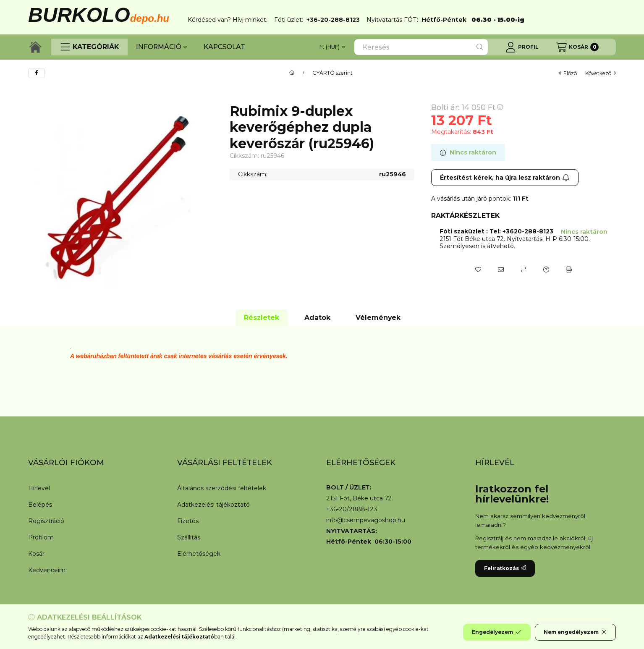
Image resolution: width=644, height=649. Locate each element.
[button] (89, 47)
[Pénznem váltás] (332, 47)
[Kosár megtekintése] (577, 47)
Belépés (40, 505)
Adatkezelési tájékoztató (213, 505)
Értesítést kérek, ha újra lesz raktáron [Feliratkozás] (505, 178)
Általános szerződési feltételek (222, 488)
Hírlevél (39, 488)
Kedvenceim (47, 570)
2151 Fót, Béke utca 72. (360, 499)
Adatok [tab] (317, 318)
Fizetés (188, 521)
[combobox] (421, 47)
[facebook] (37, 73)
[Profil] (522, 47)
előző (568, 73)
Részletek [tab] (262, 318)
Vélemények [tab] (378, 318)
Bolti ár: (467, 107)
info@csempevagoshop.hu (366, 520)
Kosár (36, 554)
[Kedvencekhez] (478, 270)
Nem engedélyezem (575, 632)
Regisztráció (46, 521)
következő (601, 73)
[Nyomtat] (569, 270)
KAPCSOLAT (224, 47)
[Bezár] (612, 15)
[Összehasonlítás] (524, 270)
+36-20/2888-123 (352, 509)
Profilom (41, 537)
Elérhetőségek (199, 554)
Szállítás (189, 537)
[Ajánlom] (501, 270)
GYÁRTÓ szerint (332, 73)
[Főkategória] (292, 73)
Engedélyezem (497, 632)
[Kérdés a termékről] (546, 270)
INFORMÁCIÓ (161, 47)
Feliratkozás (505, 568)
